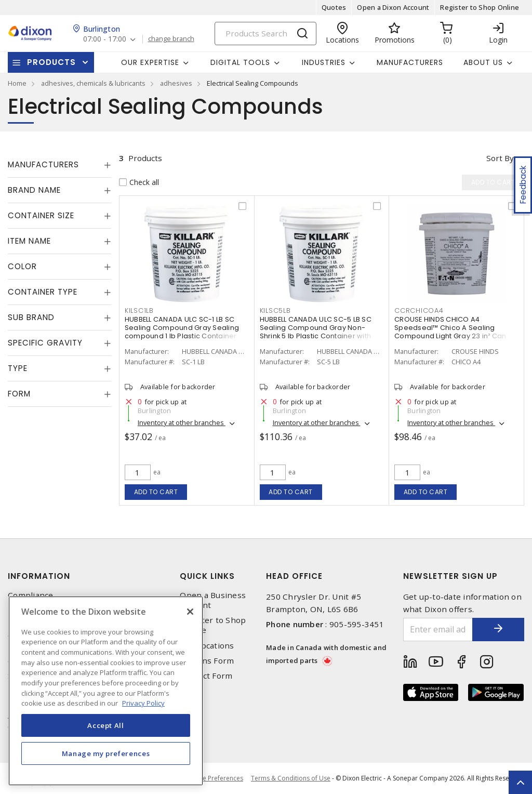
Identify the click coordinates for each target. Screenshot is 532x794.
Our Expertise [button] (150, 62)
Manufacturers (410, 62)
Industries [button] (324, 62)
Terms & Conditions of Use (291, 778)
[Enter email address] (438, 630)
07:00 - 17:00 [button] (105, 39)
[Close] (190, 612)
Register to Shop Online (480, 7)
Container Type (43, 292)
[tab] (59, 165)
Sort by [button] (500, 158)
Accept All (106, 725)
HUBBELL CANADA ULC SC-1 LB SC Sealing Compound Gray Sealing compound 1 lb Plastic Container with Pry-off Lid (182, 332)
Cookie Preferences (214, 778)
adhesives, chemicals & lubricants (93, 83)
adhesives (176, 83)
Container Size (41, 215)
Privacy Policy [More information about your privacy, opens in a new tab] (143, 703)
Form (19, 394)
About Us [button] (483, 62)
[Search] (265, 34)
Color (22, 266)
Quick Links (207, 576)
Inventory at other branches (182, 422)
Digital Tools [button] (240, 62)
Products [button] (51, 62)
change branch (171, 39)
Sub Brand (31, 317)
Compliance (31, 595)
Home (17, 83)
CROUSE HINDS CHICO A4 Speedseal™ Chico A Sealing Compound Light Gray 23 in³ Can (450, 328)
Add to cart (156, 492)
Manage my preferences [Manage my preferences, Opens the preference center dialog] (106, 753)
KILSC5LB (275, 310)
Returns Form (207, 661)
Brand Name (34, 190)
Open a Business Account (213, 600)
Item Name (29, 241)
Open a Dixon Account (393, 7)
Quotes (334, 7)
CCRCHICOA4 (419, 310)
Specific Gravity (45, 343)
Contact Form (206, 676)
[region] (106, 691)
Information (39, 576)
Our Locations (207, 646)
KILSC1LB (139, 310)
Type (18, 368)
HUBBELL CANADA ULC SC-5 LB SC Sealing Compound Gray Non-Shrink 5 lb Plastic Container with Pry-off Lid (316, 332)
